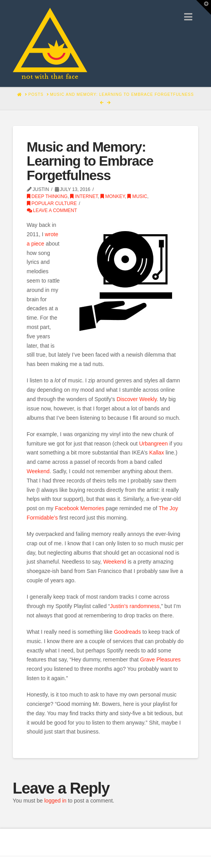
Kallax (156, 453)
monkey (113, 196)
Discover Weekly (136, 399)
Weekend (38, 471)
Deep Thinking (47, 196)
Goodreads (127, 632)
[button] (188, 17)
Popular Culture (52, 203)
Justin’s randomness (135, 606)
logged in (55, 801)
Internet (84, 196)
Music (137, 196)
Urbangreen (153, 444)
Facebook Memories (80, 508)
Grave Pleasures (160, 659)
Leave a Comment (52, 210)
